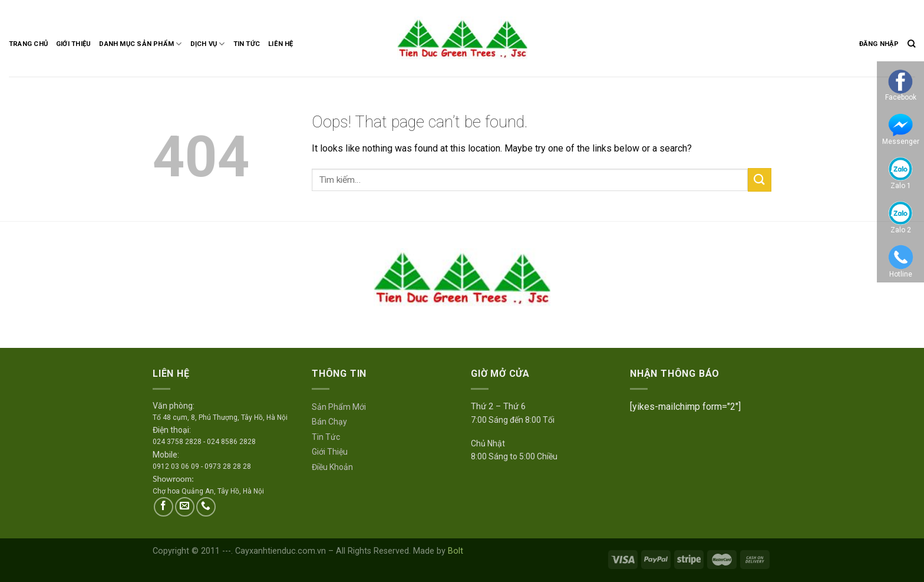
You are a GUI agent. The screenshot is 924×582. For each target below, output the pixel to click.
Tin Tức (247, 44)
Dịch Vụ (208, 44)
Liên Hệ (281, 44)
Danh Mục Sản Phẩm (140, 44)
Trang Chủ (28, 44)
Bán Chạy (329, 422)
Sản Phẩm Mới (339, 407)
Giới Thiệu (73, 44)
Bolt (456, 551)
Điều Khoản (332, 467)
